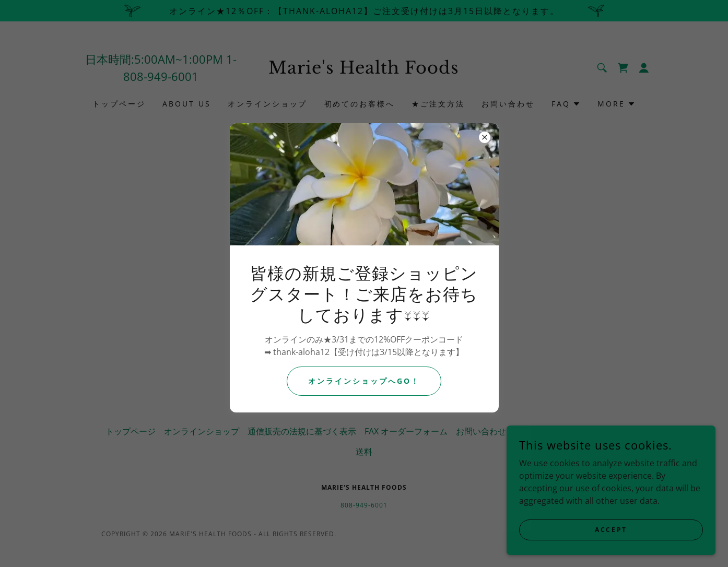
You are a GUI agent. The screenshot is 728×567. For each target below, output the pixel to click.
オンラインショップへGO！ (364, 381)
